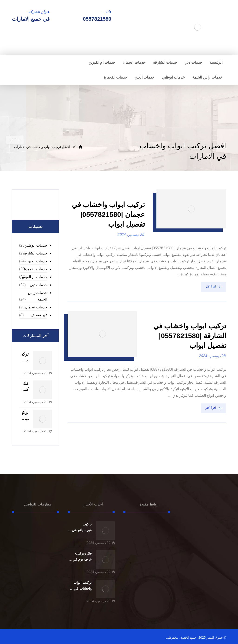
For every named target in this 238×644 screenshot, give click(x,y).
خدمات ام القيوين (34, 277)
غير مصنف (39, 315)
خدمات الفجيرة (36, 269)
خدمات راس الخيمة (38, 296)
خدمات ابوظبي (36, 245)
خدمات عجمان (36, 307)
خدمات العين (37, 261)
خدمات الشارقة (35, 253)
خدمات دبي (38, 285)
